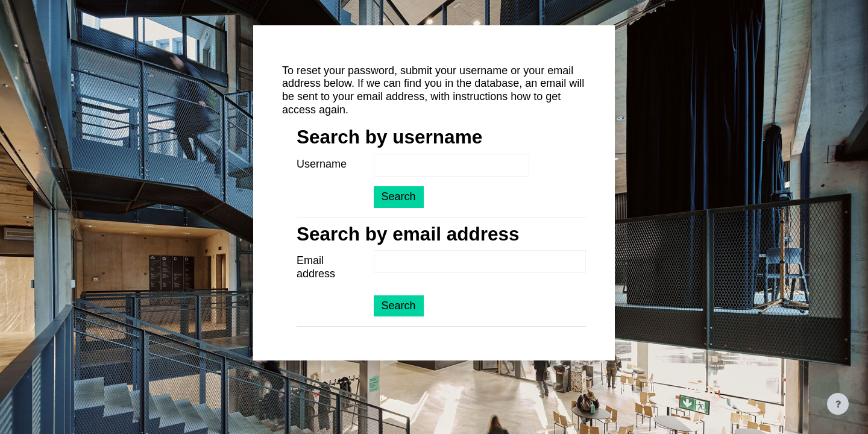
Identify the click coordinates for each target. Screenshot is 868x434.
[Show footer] (838, 404)
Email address (316, 267)
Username (322, 164)
